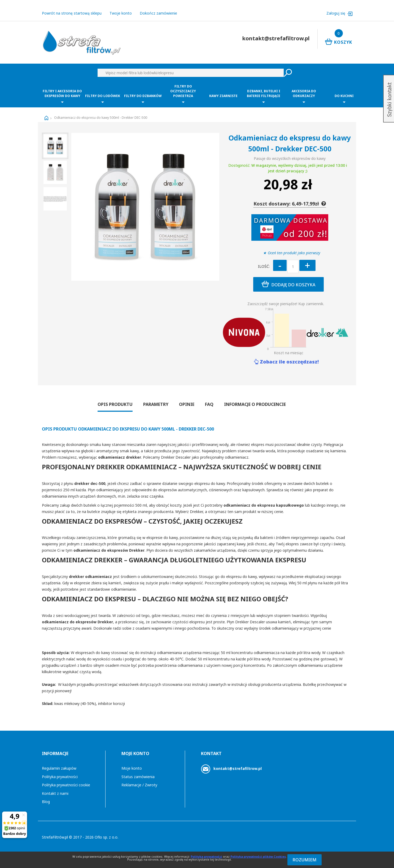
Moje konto (132, 768)
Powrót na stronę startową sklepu (72, 13)
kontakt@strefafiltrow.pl (238, 768)
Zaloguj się (336, 13)
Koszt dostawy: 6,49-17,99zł (290, 204)
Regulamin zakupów (59, 768)
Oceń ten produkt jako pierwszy (294, 253)
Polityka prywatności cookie (66, 785)
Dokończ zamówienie (158, 13)
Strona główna (46, 118)
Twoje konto (121, 13)
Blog (46, 802)
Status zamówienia (138, 777)
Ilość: (264, 266)
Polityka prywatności (60, 777)
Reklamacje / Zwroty (139, 785)
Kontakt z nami (55, 793)
